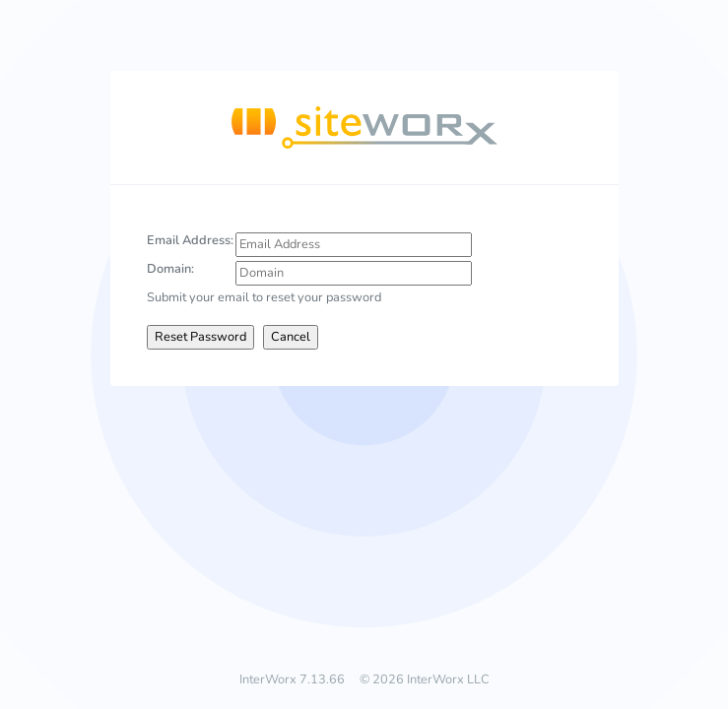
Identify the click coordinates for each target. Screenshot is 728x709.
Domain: (170, 269)
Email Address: (190, 240)
